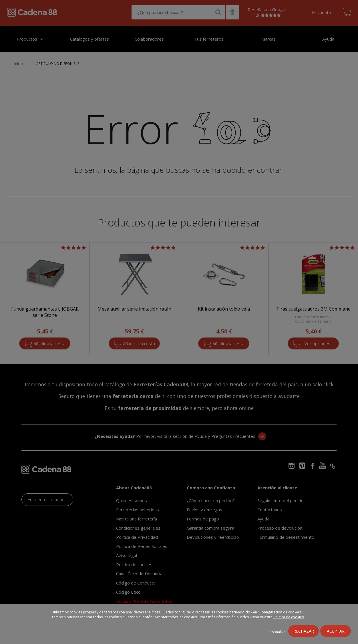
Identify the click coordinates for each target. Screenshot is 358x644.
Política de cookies (289, 617)
